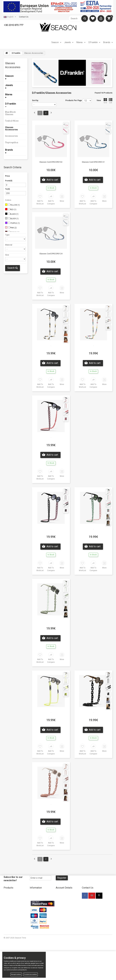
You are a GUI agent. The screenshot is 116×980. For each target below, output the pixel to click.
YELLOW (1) (15, 205)
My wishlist (8, 917)
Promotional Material (38, 922)
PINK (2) (13, 228)
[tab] (16, 66)
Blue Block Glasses (10, 113)
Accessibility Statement (66, 920)
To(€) (7, 189)
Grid (105, 101)
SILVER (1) (14, 219)
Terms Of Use (61, 916)
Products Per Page (74, 100)
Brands (107, 42)
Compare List (9, 922)
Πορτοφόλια (12, 142)
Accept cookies (16, 974)
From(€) (9, 181)
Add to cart (52, 180)
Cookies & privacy (63, 925)
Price (7, 176)
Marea (80, 42)
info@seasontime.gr (90, 914)
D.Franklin (93, 42)
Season (55, 42)
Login (58, 903)
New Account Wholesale (66, 899)
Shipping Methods (37, 908)
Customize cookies (31, 974)
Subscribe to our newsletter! (13, 879)
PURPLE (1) (15, 223)
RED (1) (13, 210)
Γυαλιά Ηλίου (12, 121)
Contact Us (24, 17)
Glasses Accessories (11, 128)
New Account (61, 894)
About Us (34, 894)
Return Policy (35, 913)
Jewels (68, 42)
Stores (32, 899)
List (111, 101)
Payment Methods (37, 903)
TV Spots (33, 927)
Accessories (11, 136)
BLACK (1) (14, 214)
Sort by (35, 100)
